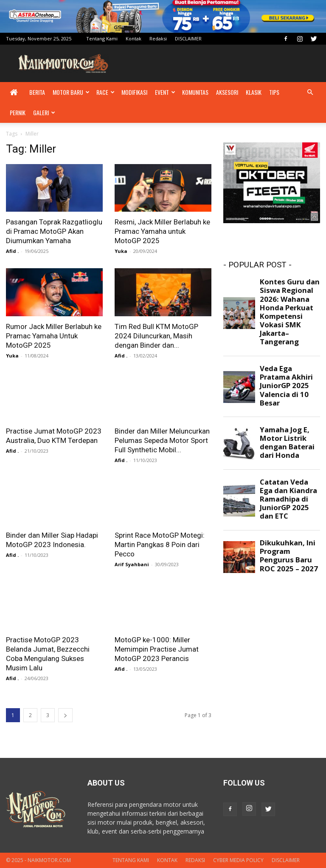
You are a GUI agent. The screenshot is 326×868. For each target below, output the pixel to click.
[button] (310, 92)
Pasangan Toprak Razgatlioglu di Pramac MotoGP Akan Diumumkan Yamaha (54, 231)
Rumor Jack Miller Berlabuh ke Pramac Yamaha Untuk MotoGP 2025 (54, 336)
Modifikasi (134, 92)
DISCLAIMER (188, 38)
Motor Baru (71, 92)
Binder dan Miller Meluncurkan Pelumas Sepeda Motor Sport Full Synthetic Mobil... (162, 440)
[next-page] (65, 715)
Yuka (121, 251)
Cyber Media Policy (238, 860)
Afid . (12, 251)
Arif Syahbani (132, 564)
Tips (274, 92)
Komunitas (195, 92)
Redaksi (158, 38)
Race (105, 92)
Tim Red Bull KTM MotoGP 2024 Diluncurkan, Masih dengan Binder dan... (156, 336)
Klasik (254, 92)
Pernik (18, 112)
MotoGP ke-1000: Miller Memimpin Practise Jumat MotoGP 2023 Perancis (157, 649)
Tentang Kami (102, 38)
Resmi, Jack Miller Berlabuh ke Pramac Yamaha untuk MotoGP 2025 (162, 231)
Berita (37, 92)
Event (165, 92)
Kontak (133, 38)
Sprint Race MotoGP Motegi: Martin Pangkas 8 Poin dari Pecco (160, 545)
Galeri (44, 112)
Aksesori (227, 92)
